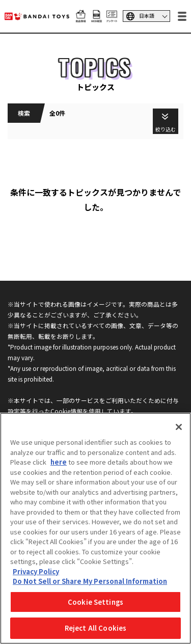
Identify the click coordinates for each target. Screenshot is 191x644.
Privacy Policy (36, 571)
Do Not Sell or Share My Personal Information (90, 581)
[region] (95, 528)
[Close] (179, 427)
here (59, 462)
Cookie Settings (95, 602)
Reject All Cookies (95, 628)
